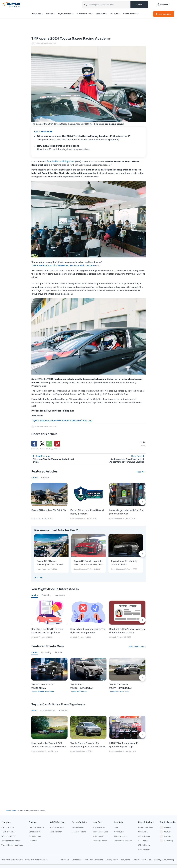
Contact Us (77, 860)
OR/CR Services (65, 14)
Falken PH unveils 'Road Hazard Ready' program (87, 512)
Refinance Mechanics (142, 860)
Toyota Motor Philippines (61, 161)
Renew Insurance (164, 14)
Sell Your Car (98, 836)
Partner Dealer (78, 827)
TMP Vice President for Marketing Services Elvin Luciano (63, 265)
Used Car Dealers (100, 841)
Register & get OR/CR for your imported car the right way (47, 631)
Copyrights (125, 860)
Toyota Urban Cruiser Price (43, 692)
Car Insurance (7, 827)
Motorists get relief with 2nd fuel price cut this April (127, 512)
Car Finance (143, 841)
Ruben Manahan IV (41, 43)
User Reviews (144, 849)
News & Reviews (130, 14)
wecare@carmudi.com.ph (165, 860)
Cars (116, 827)
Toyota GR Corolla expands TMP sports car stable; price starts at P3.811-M (88, 563)
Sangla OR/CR (35, 832)
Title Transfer (56, 832)
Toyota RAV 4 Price (78, 692)
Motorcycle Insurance (11, 841)
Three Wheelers (121, 836)
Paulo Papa (36, 518)
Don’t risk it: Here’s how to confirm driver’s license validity (127, 631)
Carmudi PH (36, 637)
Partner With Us (83, 14)
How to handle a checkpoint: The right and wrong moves (88, 631)
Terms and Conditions (94, 860)
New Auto (114, 14)
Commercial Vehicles (123, 841)
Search (139, 5)
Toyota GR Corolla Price (119, 692)
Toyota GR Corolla (119, 685)
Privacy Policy (112, 860)
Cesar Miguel (76, 751)
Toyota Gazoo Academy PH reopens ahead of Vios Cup (62, 421)
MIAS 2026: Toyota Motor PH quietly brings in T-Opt (124, 745)
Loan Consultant (79, 832)
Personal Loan (35, 836)
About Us (65, 860)
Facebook (166, 827)
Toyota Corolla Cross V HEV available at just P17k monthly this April (88, 745)
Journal (13, 810)
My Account (164, 5)
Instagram (166, 836)
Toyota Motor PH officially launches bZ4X (124, 563)
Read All (140, 472)
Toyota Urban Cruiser (43, 685)
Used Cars (100, 14)
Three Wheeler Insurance (12, 845)
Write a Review (144, 845)
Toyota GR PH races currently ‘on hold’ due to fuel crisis (50, 563)
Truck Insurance (8, 832)
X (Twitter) (166, 841)
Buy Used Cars (99, 827)
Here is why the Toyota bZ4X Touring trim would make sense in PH (49, 745)
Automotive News (146, 827)
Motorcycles (119, 832)
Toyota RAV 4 (77, 685)
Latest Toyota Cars (136, 647)
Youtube (165, 832)
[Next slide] (142, 502)
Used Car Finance (36, 827)
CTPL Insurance (8, 836)
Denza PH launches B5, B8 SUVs (49, 510)
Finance (49, 14)
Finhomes (33, 841)
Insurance (36, 14)
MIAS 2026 (143, 832)
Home (8, 810)
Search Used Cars (100, 832)
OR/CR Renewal (57, 827)
